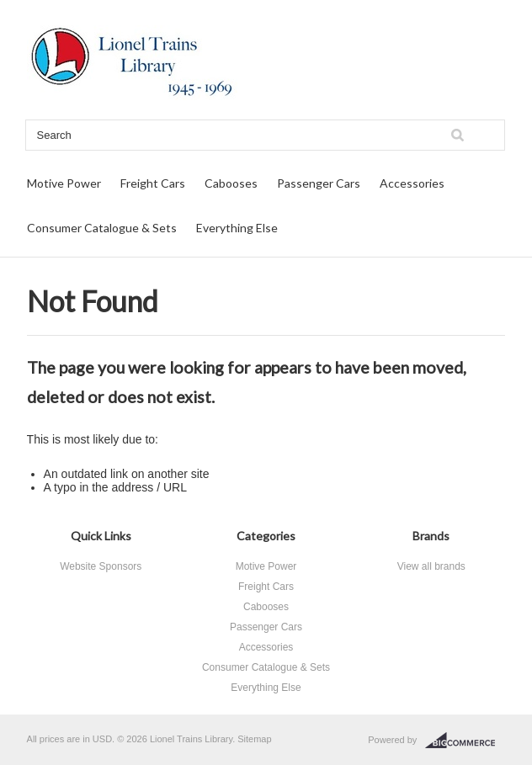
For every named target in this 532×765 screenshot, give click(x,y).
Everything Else (237, 228)
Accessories (412, 183)
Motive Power (64, 183)
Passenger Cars (319, 183)
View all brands (431, 566)
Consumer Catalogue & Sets (102, 228)
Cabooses (231, 183)
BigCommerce (465, 741)
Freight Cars (153, 183)
